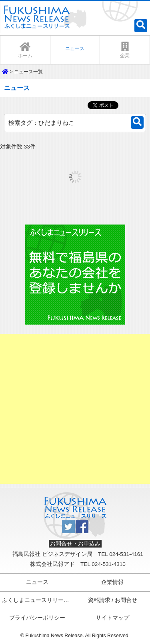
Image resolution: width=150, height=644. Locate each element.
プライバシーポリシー (37, 618)
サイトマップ (112, 618)
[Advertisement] (75, 409)
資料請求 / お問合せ (113, 600)
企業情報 (112, 582)
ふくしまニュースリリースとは (39, 600)
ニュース (37, 582)
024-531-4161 (126, 554)
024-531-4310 (109, 564)
